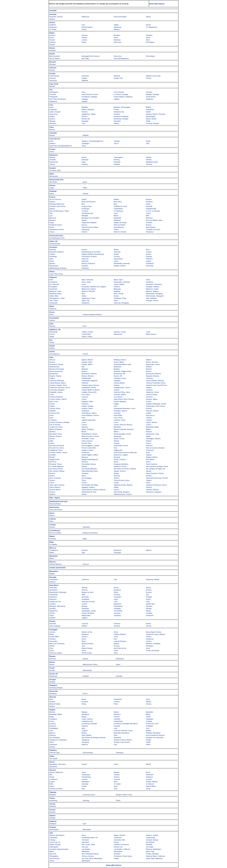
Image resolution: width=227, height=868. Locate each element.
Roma (148, 462)
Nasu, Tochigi (119, 294)
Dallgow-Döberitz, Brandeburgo (93, 254)
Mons (148, 40)
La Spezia (53, 420)
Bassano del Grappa (57, 369)
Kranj (148, 699)
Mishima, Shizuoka (88, 291)
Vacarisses (53, 744)
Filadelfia (149, 845)
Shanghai (85, 121)
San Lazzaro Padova (57, 471)
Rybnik (148, 624)
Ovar (83, 646)
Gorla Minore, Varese (89, 413)
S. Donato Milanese (56, 466)
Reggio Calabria (152, 457)
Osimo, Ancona (87, 441)
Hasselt (52, 40)
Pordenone (86, 452)
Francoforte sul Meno (89, 256)
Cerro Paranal (119, 92)
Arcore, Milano (119, 362)
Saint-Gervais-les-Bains (90, 227)
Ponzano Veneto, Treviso (58, 452)
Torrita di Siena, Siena (122, 480)
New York (53, 854)
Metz (148, 216)
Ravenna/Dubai (55, 504)
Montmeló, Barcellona (121, 733)
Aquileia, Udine (87, 362)
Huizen (148, 599)
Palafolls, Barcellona (153, 733)
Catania (149, 388)
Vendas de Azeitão (153, 651)
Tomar (116, 651)
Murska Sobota (55, 704)
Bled (51, 699)
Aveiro (116, 632)
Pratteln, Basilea (152, 782)
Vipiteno (52, 494)
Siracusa (117, 476)
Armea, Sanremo (152, 362)
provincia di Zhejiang (121, 116)
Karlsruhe (85, 261)
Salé (83, 553)
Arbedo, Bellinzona (56, 772)
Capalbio (117, 381)
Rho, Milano (150, 459)
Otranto (116, 441)
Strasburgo (86, 230)
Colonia (149, 252)
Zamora (52, 747)
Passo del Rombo (56, 510)
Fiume (52, 152)
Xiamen (116, 123)
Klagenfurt (53, 27)
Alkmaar (85, 588)
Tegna (52, 786)
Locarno (85, 779)
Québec (85, 78)
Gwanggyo (86, 143)
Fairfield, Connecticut (121, 845)
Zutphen (85, 618)
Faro (115, 639)
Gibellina (53, 411)
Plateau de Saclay (120, 223)
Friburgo (149, 256)
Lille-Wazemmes (88, 213)
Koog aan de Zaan (88, 602)
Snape (52, 337)
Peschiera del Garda (57, 446)
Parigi (52, 223)
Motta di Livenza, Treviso (90, 436)
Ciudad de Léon (87, 721)
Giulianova (85, 411)
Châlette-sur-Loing (120, 206)
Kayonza (53, 659)
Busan (148, 141)
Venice (52, 861)
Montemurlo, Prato (152, 434)
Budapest (53, 824)
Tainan (118, 800)
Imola (51, 415)
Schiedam (117, 608)
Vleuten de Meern (88, 613)
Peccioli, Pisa (86, 443)
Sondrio (149, 476)
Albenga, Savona (120, 360)
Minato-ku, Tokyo (56, 291)
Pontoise (149, 223)
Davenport (85, 842)
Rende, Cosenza (120, 459)
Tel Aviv (85, 354)
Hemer (52, 261)
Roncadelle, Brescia (89, 464)
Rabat (52, 553)
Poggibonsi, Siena (56, 450)
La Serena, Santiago (121, 94)
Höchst (148, 25)
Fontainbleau (118, 209)
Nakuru (52, 515)
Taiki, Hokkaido (151, 298)
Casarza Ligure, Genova (90, 385)
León (51, 731)
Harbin (148, 112)
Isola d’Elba (118, 415)
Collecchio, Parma (152, 392)
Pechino (85, 116)
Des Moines (150, 842)
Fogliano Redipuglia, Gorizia (156, 404)
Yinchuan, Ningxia (152, 123)
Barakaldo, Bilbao (56, 714)
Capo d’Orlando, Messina (155, 381)
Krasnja (52, 702)
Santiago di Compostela (58, 740)
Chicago (52, 840)
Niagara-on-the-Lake (153, 76)
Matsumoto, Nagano (89, 289)
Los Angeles (86, 849)
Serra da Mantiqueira (121, 58)
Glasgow (86, 676)
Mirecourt (53, 218)
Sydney (52, 19)
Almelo (116, 588)
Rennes (84, 225)
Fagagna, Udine (87, 401)
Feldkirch (53, 25)
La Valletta (53, 544)
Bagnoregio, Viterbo (153, 364)
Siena (84, 476)
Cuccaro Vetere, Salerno (58, 399)
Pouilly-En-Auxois (56, 225)
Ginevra (117, 777)
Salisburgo (118, 27)
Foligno (52, 406)
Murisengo (117, 436)
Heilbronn (149, 259)
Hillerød (149, 160)
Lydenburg (120, 753)
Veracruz (86, 564)
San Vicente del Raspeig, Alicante (94, 738)
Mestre (84, 432)
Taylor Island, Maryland (154, 858)
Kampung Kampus (56, 688)
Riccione (85, 462)
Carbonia (85, 383)
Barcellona (85, 714)
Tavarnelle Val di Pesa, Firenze (157, 478)
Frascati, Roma (55, 408)
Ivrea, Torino (118, 418)
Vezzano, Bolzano (152, 490)
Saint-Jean (118, 42)
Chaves (149, 637)
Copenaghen (118, 157)
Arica (83, 92)
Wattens (117, 29)
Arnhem (149, 590)
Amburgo (53, 250)
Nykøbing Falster (152, 162)
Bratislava (53, 693)
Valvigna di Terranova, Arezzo (156, 485)
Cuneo (84, 399)
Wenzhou (53, 123)
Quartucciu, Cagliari (121, 455)
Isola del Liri (150, 415)
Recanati (117, 457)
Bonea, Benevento (56, 371)
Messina (52, 432)
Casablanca (54, 550)
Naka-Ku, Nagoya (152, 291)
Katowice (117, 624)
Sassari (149, 471)
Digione (52, 209)
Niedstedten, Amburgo (122, 263)
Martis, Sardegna (88, 429)
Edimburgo (53, 676)
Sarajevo (53, 50)
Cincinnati (85, 840)
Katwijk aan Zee (55, 602)
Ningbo (52, 116)
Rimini (116, 462)
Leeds (148, 332)
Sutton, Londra (87, 337)
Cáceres (117, 717)
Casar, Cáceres (87, 719)
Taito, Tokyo (54, 301)
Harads (84, 764)
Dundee (52, 670)
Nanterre (53, 220)
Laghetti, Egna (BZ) (89, 420)
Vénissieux (150, 232)
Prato (148, 452)
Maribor (149, 702)
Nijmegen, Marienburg (57, 606)
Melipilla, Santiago (152, 94)
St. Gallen (117, 784)
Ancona (52, 362)
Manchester (118, 334)
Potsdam (85, 266)
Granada (117, 726)
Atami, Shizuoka (87, 280)
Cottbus (52, 254)
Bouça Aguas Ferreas (154, 632)
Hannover (85, 259)
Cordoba (149, 721)
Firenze (52, 404)
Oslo (116, 579)
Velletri (116, 487)
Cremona (149, 397)
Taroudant (117, 553)
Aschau (84, 250)
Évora (84, 639)
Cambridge (53, 838)
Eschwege (53, 256)
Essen (52, 38)
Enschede (85, 597)
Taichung (86, 800)
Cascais (84, 637)
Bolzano (149, 369)
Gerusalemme (55, 354)
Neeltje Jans (150, 604)
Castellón (117, 719)
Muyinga (53, 64)
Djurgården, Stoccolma (58, 764)
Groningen (117, 597)
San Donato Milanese (89, 469)
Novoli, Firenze (119, 439)
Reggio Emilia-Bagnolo (90, 459)
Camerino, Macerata (57, 381)
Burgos (84, 717)
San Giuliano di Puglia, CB (155, 469)
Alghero (149, 360)
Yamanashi (53, 303)
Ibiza (83, 728)
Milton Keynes (151, 334)
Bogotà (52, 135)
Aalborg (52, 157)
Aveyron (149, 199)
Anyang (117, 141)
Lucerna (149, 779)
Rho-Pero (53, 462)
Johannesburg (88, 753)
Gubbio (148, 413)
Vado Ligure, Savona (57, 485)
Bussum (149, 592)
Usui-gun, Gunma (152, 301)
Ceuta (52, 721)
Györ (84, 824)
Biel (51, 775)
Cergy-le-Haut (87, 206)
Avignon (52, 202)
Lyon (51, 216)
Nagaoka (117, 291)
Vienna (84, 29)
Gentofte (53, 160)
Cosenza (85, 397)
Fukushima (53, 282)
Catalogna (150, 719)
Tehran (52, 342)
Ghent (148, 38)
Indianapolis (54, 847)
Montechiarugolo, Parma (122, 434)
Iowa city (85, 847)
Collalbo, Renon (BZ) (89, 392)
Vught (52, 615)
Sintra (52, 651)
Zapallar (85, 101)
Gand (116, 38)
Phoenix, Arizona (88, 856)
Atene (52, 314)
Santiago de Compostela (155, 738)
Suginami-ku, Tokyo (89, 298)
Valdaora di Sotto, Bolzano (123, 485)
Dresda (148, 254)
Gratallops (150, 726)
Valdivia (117, 99)
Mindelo (52, 86)
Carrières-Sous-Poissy (57, 206)
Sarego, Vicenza (120, 471)
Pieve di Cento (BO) (89, 448)
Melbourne (85, 17)
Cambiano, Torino (120, 378)
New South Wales (120, 17)
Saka (51, 521)
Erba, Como (54, 401)
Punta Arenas (151, 97)
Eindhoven (53, 597)
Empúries (53, 726)
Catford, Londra (87, 332)
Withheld (85, 80)
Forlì (115, 406)
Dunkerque (86, 209)
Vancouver (53, 80)
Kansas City (118, 847)
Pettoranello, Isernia (121, 446)
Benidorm (117, 714)
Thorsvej (149, 164)
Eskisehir (53, 806)
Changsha (53, 109)
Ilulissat (52, 320)
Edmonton (85, 76)
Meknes (149, 550)
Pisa (115, 448)
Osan (51, 141)
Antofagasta (54, 92)
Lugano (52, 782)
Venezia (149, 487)
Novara (52, 439)
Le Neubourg (118, 211)
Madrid (148, 731)
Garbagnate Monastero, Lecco (125, 408)
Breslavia (53, 624)
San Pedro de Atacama (58, 99)
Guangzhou (150, 109)
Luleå (116, 764)
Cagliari (52, 378)
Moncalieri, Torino (56, 434)
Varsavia (117, 626)
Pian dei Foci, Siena (57, 448)
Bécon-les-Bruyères (89, 202)
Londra (52, 334)
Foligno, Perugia (87, 406)
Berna (148, 772)
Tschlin (84, 786)
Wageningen (86, 615)
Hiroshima (150, 282)
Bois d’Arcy (118, 202)
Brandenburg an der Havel (91, 252)
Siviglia (148, 740)
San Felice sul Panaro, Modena (125, 469)
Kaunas (52, 527)
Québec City (118, 78)
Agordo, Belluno (87, 360)
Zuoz (116, 789)
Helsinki (85, 194)
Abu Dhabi (53, 182)
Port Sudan (53, 758)
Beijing (148, 107)
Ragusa (149, 455)
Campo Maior (54, 637)
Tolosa (116, 230)
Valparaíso (53, 101)
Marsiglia (85, 216)
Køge (84, 162)
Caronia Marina (119, 383)
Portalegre (150, 646)
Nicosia (52, 129)
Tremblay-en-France (153, 230)
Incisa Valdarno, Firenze (90, 415)
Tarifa (51, 742)
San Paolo (85, 58)
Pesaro (148, 443)
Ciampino (149, 390)
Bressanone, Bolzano (89, 374)
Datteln (116, 254)
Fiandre (84, 38)
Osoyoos (53, 78)
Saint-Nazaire (151, 227)
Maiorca (52, 733)
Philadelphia (54, 856)
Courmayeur (118, 397)
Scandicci (85, 473)
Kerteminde (54, 162)
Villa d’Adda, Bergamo (122, 492)
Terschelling (118, 611)
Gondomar (150, 639)
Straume (53, 582)
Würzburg (85, 268)
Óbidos (52, 646)
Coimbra (53, 639)
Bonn (148, 250)
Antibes (116, 199)
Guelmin (85, 550)
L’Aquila (149, 418)
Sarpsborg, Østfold (153, 579)
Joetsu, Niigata (119, 284)
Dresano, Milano (152, 399)
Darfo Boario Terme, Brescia (124, 399)
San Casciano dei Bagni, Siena (157, 466)
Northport (117, 854)
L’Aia (116, 602)
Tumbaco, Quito (55, 170)
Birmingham (54, 332)
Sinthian (52, 682)
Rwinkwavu (120, 659)
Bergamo (85, 369)
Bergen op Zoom (88, 592)
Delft (83, 595)
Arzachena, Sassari (56, 364)
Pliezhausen (54, 266)
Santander (117, 738)
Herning (117, 160)
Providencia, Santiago (89, 97)
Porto (51, 648)
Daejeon (52, 143)
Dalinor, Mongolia (88, 109)
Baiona (116, 712)
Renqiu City (86, 119)
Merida (84, 733)
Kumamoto (53, 289)
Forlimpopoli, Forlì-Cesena (155, 406)
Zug (83, 789)
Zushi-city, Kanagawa (121, 303)
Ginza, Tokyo (86, 282)
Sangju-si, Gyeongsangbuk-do (93, 141)
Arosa (84, 772)
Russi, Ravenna (152, 464)
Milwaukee (86, 851)
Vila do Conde (87, 653)
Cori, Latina (86, 394)
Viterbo (84, 494)
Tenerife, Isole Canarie (122, 742)
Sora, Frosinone (55, 478)
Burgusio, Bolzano (152, 376)
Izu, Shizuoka (54, 284)
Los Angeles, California (122, 849)
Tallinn (85, 188)
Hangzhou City (119, 112)
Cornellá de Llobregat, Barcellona (126, 724)
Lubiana (117, 702)
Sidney (148, 17)
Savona (52, 473)
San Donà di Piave (56, 469)
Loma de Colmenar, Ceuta (123, 731)
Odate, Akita (54, 296)
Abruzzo (52, 360)
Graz (83, 25)
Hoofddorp (85, 599)
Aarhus (84, 157)
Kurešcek (85, 702)
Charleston (118, 838)
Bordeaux (149, 202)
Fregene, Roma (87, 408)
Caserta (117, 385)
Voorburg (117, 613)
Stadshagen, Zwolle (89, 611)
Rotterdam (53, 588)
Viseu (116, 653)
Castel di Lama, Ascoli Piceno (156, 385)
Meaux (116, 216)
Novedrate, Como (88, 439)
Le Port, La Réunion (153, 211)
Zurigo (148, 789)
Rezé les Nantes (120, 225)
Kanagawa (53, 287)
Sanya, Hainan (151, 119)
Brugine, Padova (55, 376)
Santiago (85, 99)
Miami (52, 851)
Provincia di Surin (89, 795)
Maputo (52, 574)
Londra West (86, 334)
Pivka (116, 704)
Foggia (116, 404)
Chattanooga (150, 838)
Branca (84, 371)
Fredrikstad (53, 579)
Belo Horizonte (55, 56)
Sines (148, 648)
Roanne (149, 225)
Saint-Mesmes (119, 227)
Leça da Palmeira (120, 641)
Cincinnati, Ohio (119, 840)
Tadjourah (53, 309)
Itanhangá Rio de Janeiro (91, 56)
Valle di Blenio (151, 786)
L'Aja (148, 602)
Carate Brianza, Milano (58, 383)
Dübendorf (150, 775)
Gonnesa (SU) (55, 413)
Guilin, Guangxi (55, 112)
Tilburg (148, 611)
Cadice (148, 717)
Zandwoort (150, 615)
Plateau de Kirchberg (90, 533)
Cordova (53, 724)
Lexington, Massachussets (59, 849)
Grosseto (117, 413)
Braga (52, 634)
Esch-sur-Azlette (55, 533)
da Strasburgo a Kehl (57, 238)
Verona (116, 490)
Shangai (52, 121)
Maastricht (117, 604)
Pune (85, 326)
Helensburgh (87, 670)
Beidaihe (85, 107)
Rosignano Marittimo (121, 464)
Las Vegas (150, 847)
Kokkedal (117, 162)
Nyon (116, 782)
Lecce (84, 422)
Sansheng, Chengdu (121, 119)
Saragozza (85, 740)
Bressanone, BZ (120, 374)
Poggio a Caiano (88, 450)
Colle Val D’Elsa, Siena (122, 392)
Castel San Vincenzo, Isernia (60, 388)
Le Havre (85, 211)
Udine (148, 483)
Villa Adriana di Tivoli (89, 492)
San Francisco (55, 858)
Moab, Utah (150, 851)
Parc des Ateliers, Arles (154, 220)
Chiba (148, 280)
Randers (85, 164)
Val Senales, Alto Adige (90, 485)
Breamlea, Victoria (56, 17)
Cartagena (53, 719)
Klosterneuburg (87, 27)
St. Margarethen (152, 27)
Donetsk (52, 812)
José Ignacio (54, 829)
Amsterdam (54, 590)
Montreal (117, 76)
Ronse (84, 42)
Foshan (116, 109)
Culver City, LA (55, 842)
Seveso (52, 476)
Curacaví (149, 92)
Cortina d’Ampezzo (56, 397)
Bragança (85, 634)
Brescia (149, 371)
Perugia (117, 443)
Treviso (84, 483)
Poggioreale (118, 450)
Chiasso (117, 775)
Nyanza (85, 659)
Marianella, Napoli (152, 427)
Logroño (85, 731)
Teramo (52, 480)
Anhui (52, 107)
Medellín (86, 135)
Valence (84, 232)
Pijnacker (149, 606)
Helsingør (85, 160)
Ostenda (53, 42)
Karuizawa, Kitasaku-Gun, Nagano (94, 287)
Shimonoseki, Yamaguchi (155, 296)
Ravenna (85, 457)
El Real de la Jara (152, 724)
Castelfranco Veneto (89, 388)
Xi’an (83, 123)
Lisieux (148, 213)
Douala (52, 70)
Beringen (117, 35)
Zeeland (52, 618)
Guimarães (53, 641)
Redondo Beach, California (155, 856)
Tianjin (148, 121)
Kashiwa (117, 287)
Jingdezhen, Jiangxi (89, 114)
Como (52, 394)
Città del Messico (56, 564)
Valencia (85, 744)
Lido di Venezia (55, 425)
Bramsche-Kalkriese (57, 252)
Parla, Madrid (86, 735)
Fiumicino (85, 404)
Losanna (117, 779)
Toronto (149, 78)
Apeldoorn (117, 590)
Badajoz (85, 712)
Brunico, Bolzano (88, 376)
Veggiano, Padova (88, 487)
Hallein (116, 25)
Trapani (149, 480)
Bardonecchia (54, 367)
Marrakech (118, 550)
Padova (149, 441)
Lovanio (84, 40)
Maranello (117, 427)
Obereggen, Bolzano (153, 439)
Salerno (84, 466)
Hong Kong (53, 114)
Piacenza (149, 446)
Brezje (84, 699)
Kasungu (53, 539)
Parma (52, 443)
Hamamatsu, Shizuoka (122, 282)
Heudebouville (151, 209)
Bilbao (148, 714)
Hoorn (116, 599)
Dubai (85, 182)
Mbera (52, 558)
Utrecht (52, 613)
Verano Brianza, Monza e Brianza (94, 490)
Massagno (85, 782)
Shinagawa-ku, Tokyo (57, 298)
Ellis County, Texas (88, 845)
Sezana (149, 704)
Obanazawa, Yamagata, (154, 294)
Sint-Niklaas (150, 42)
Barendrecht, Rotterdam (58, 592)
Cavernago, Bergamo (57, 390)
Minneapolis (118, 851)
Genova (149, 408)
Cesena (117, 390)
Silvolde (149, 608)
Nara (83, 294)
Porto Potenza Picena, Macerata (125, 452)
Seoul (84, 146)
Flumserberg (86, 777)
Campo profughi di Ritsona (92, 314)
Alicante (52, 712)
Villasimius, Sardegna (154, 492)
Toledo (148, 742)
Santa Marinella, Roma (90, 471)
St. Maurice (150, 784)
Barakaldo (150, 712)
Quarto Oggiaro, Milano (90, 455)
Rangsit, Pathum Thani (124, 795)
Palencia (53, 735)
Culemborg (53, 595)
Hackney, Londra (120, 332)
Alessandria (54, 176)
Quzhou (52, 119)
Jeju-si (116, 143)
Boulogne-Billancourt (57, 204)
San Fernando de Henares (155, 735)
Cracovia (85, 624)
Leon (148, 728)
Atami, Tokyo (118, 280)
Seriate (116, 473)
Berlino (116, 250)
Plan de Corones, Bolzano (155, 448)
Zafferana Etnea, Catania (123, 494)
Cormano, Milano (120, 394)
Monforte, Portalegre (153, 644)
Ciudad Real (118, 721)
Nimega (84, 606)
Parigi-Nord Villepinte (89, 223)
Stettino (84, 626)
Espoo (52, 194)
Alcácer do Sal (87, 632)
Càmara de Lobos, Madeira (156, 634)
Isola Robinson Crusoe (90, 94)
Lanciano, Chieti (120, 420)
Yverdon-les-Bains (56, 789)
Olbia (51, 441)
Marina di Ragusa (56, 429)
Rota (115, 735)
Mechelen (117, 40)
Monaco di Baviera (88, 263)
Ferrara (149, 401)
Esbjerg (149, 157)
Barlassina (117, 367)
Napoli (148, 436)
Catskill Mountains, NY (90, 838)
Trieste (116, 483)
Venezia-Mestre (55, 490)
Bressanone (54, 374)
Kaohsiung (53, 800)
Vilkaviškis (86, 527)
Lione (116, 213)
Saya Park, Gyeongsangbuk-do (61, 146)
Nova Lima (118, 56)
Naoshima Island (55, 294)
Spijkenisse (54, 611)
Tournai (52, 45)
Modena (149, 432)
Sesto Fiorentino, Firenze (155, 473)
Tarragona (85, 742)
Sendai (116, 296)
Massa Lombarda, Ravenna (124, 429)
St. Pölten (53, 29)
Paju (148, 143)
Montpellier (118, 218)
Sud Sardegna (87, 478)
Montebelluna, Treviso (89, 434)
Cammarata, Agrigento (90, 381)
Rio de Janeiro (55, 58)
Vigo (115, 744)
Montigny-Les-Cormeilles (90, 218)
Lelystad (52, 604)
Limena (84, 425)
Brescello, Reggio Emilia (122, 371)
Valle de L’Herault (120, 232)
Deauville (149, 206)
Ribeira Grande (87, 648)
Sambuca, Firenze (120, 466)
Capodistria (118, 699)
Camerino (149, 378)
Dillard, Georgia (55, 845)
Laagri (52, 188)
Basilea (116, 772)
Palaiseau (117, 220)
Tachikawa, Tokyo (120, 298)
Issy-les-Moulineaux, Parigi (59, 211)
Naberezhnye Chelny (90, 664)
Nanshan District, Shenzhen (156, 114)
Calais (148, 204)
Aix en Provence (55, 199)
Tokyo (116, 301)
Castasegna (86, 775)
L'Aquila (149, 420)
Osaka (84, 296)
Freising (117, 256)
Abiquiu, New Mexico (57, 835)
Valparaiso (150, 99)
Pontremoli (150, 450)
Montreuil (149, 218)
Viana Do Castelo (56, 653)
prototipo (53, 455)
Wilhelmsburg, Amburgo (58, 268)
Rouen (52, 227)
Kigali (85, 539)
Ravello (52, 457)
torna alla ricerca (157, 4)
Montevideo (87, 829)
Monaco (52, 263)
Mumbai (52, 326)
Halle (51, 259)
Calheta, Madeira (120, 634)
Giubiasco (149, 777)
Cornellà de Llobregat (89, 724)
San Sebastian (55, 738)
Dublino (52, 348)
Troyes (52, 232)
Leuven (84, 604)
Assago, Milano (87, 364)
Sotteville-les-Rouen (57, 230)
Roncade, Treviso (56, 464)
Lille (51, 213)
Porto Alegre (150, 56)
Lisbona (52, 632)
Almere (148, 588)
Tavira (84, 651)
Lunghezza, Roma (56, 427)
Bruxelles (149, 35)
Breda (116, 592)
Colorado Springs (152, 840)
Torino (84, 480)
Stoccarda (150, 266)
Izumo (84, 284)
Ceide (116, 637)
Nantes (84, 220)
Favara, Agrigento (120, 401)
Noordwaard (118, 606)
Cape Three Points (56, 274)
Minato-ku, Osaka (152, 289)
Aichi (51, 280)
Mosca (52, 664)
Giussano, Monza (152, 411)
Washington (86, 861)
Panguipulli (53, 97)
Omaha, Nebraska (152, 854)
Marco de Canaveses (57, 644)
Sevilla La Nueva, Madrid (123, 740)
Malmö (148, 764)
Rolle (51, 784)
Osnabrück (150, 263)
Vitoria (148, 744)
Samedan (85, 784)
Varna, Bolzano (55, 487)
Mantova (85, 427)
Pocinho (117, 646)
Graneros (53, 94)
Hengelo (149, 597)
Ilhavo (84, 641)
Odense (52, 164)
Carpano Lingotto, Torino (58, 385)
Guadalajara (54, 728)
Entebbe (52, 818)
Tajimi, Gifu (86, 301)
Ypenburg (117, 615)
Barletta (149, 367)
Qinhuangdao (151, 116)
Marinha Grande (87, 644)
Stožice (52, 706)
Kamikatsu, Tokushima (154, 284)
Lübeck (148, 261)
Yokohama (85, 303)
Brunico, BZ (118, 376)
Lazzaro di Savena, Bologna (60, 422)
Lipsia (116, 261)
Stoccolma (53, 767)
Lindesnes (85, 579)
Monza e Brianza (56, 436)
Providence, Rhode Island (123, 856)
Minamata (117, 289)
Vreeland (149, 613)
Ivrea (83, 418)
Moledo (116, 644)
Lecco (116, 422)
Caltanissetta (86, 378)
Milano (116, 432)
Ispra (51, 418)
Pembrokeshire (55, 244)
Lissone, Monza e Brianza (123, 425)
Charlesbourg (54, 76)
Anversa (52, 35)
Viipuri (118, 664)
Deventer (117, 595)
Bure (115, 204)
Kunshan (117, 114)
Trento (52, 483)
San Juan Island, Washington (92, 858)
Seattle (116, 858)
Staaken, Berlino (120, 266)
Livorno (149, 425)
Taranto (116, 478)
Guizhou (85, 112)
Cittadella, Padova (56, 392)
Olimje (84, 704)
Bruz (83, 204)
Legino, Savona (151, 422)
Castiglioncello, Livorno (122, 388)
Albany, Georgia (119, 835)
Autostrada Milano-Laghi (122, 364)
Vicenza (52, 492)
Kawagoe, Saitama (153, 287)
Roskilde (117, 164)
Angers (84, 199)
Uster (116, 786)
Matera (148, 429)
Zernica (149, 626)
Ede (147, 595)
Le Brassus (53, 779)
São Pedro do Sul (120, 648)
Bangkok (53, 795)
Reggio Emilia (54, 459)
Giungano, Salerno (120, 411)
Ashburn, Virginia (152, 835)
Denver (116, 842)
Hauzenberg (118, 259)
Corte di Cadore (152, 394)
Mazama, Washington (154, 849)
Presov (85, 693)
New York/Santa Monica (90, 854)
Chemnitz (117, 252)
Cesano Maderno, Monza (91, 390)
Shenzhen (117, 121)
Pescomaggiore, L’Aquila (90, 446)
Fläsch (52, 777)
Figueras (85, 726)
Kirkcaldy (119, 676)
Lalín (116, 728)
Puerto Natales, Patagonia (123, 97)
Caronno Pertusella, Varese (156, 383)
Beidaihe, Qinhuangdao (122, 107)
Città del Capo (55, 753)
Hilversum (53, 599)
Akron (84, 835)
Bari (83, 367)
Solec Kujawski (55, 626)
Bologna (117, 369)
